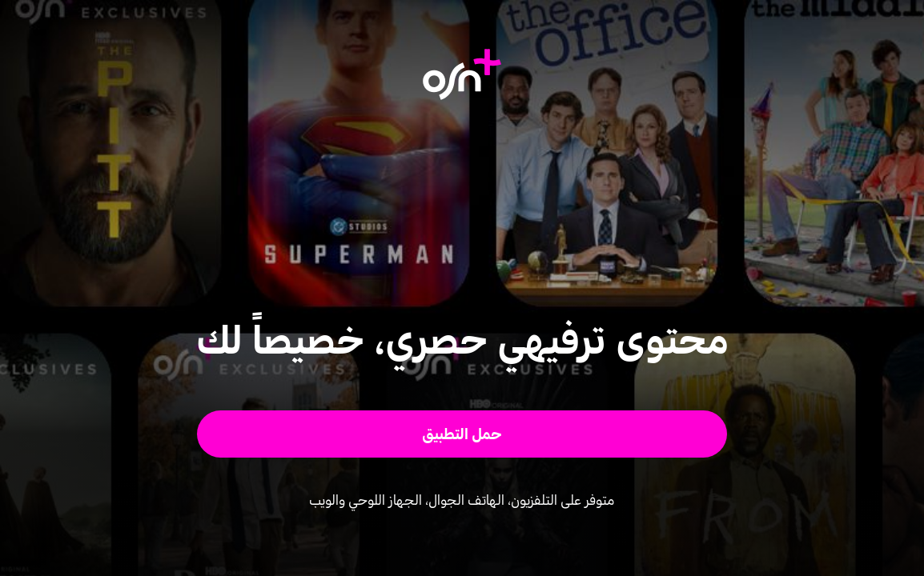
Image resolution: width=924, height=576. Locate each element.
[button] (462, 434)
